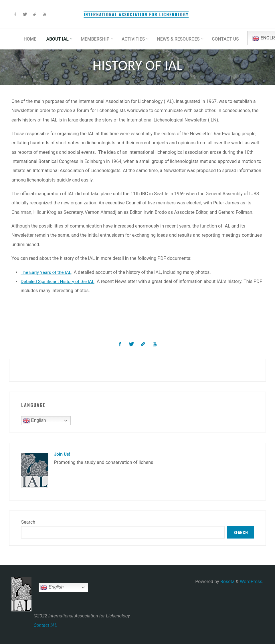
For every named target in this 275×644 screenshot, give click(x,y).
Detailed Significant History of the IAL (59, 281)
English (34, 420)
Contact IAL (45, 625)
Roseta (227, 582)
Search (28, 522)
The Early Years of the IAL (47, 272)
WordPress (251, 582)
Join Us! (63, 453)
